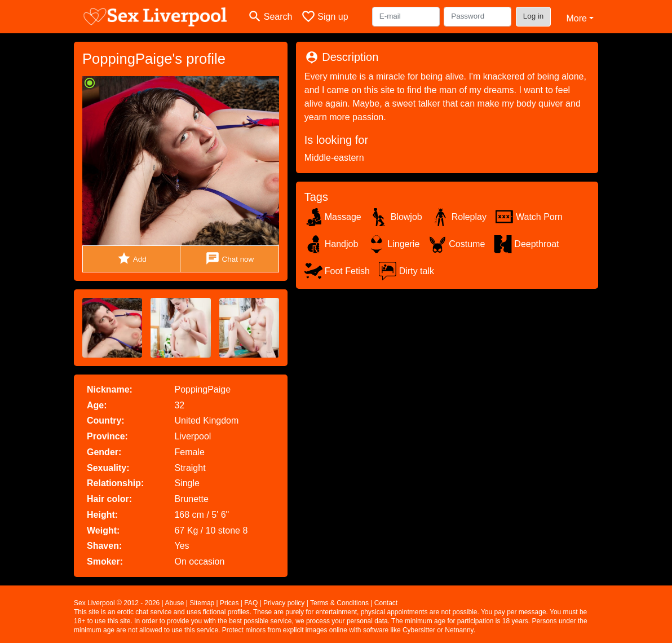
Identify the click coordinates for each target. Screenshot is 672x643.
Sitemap (202, 603)
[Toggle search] (270, 17)
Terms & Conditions (339, 603)
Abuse (174, 603)
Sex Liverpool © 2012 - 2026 (117, 603)
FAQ (251, 603)
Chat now (229, 259)
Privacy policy (284, 603)
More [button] (576, 18)
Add (132, 259)
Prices (229, 603)
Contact (386, 603)
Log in (534, 16)
